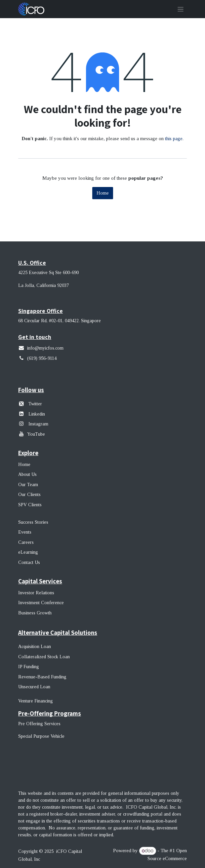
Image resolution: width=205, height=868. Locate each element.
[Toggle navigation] (181, 9)
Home (103, 193)
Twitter (35, 404)
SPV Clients (31, 505)
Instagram (38, 424)
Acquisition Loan (35, 647)
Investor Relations (36, 593)
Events (25, 532)
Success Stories (33, 522)
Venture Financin (34, 701)
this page (174, 139)
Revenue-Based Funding (42, 677)
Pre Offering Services (39, 724)
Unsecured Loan (34, 687)
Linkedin (37, 414)
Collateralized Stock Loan (44, 657)
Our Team (28, 485)
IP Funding (29, 667)
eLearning (28, 552)
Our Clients (29, 495)
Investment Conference (41, 603)
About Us (27, 474)
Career (25, 542)
